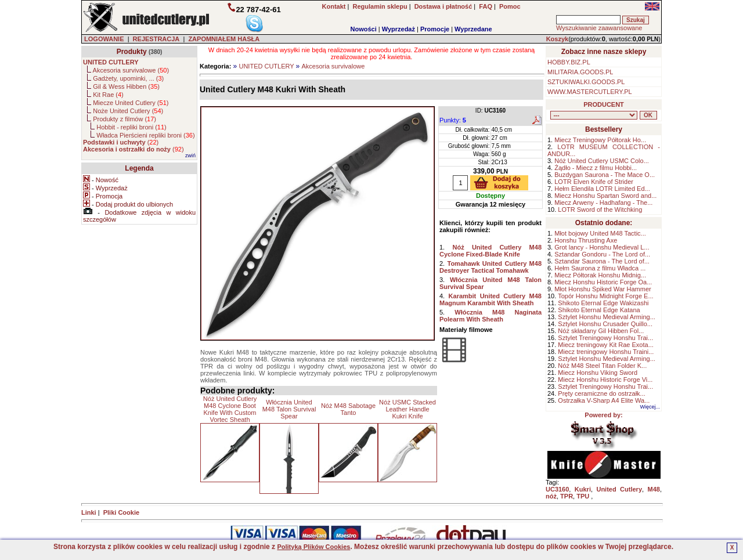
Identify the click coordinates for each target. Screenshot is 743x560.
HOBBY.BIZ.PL (569, 62)
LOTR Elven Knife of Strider (594, 182)
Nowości (364, 29)
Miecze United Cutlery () (131, 103)
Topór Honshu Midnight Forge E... (605, 296)
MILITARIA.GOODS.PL (580, 72)
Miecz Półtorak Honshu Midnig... (600, 275)
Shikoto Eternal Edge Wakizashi (603, 303)
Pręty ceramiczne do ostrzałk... (601, 393)
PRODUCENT (604, 104)
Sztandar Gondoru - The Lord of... (602, 254)
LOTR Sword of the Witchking (600, 209)
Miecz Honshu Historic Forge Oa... (603, 282)
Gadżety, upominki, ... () (128, 78)
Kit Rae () (108, 95)
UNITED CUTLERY (266, 66)
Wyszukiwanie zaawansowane (599, 28)
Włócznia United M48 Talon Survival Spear (289, 409)
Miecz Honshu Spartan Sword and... (605, 196)
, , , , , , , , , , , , (594, 115)
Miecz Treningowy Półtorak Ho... (600, 140)
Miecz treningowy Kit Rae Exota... (605, 345)
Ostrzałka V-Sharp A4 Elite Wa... (604, 400)
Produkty (132, 52)
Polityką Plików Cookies (313, 547)
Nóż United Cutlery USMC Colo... (602, 161)
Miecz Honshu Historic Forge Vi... (605, 380)
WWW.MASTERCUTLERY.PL (590, 92)
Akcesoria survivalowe (333, 66)
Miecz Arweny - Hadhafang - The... (603, 203)
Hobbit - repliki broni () (131, 127)
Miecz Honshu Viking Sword (598, 373)
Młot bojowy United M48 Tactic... (600, 233)
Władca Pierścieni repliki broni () (145, 135)
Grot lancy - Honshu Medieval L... (602, 247)
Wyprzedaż (398, 29)
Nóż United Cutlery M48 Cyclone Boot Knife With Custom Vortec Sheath (230, 409)
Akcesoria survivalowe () (131, 70)
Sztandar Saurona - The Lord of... (602, 261)
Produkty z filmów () (125, 119)
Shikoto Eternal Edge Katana (599, 310)
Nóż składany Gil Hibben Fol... (601, 331)
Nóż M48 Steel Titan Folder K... (602, 366)
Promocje (435, 29)
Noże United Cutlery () (128, 111)
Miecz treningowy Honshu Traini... (606, 352)
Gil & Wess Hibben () (126, 86)
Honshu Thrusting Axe (586, 240)
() (121, 142)
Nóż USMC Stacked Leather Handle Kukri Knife (407, 409)
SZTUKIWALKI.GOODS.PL (586, 82)
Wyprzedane (473, 29)
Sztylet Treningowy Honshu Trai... (605, 338)
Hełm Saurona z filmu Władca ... (600, 268)
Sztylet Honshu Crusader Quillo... (605, 324)
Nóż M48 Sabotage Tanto (348, 409)
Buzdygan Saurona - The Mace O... (605, 175)
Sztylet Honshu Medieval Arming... (607, 317)
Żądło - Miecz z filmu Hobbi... (596, 168)
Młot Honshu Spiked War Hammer (603, 289)
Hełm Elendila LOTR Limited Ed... (602, 189)
